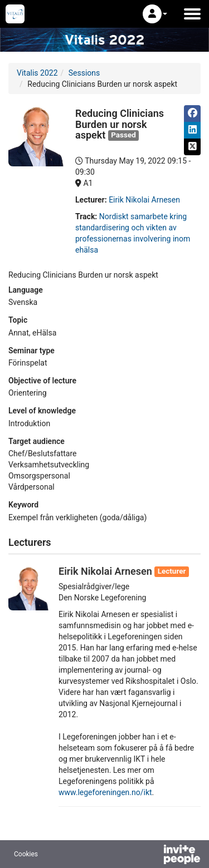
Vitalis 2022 (37, 73)
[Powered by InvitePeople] (153, 856)
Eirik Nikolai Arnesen (144, 200)
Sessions (84, 73)
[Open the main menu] (192, 14)
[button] (155, 14)
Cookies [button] (26, 854)
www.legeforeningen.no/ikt (105, 792)
